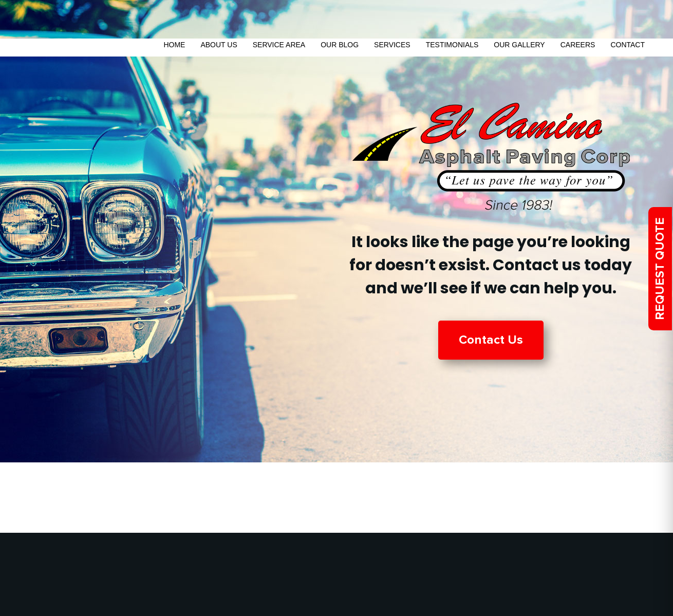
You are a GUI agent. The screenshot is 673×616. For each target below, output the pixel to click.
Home (174, 45)
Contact (628, 45)
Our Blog (340, 45)
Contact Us (491, 340)
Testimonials (452, 45)
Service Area (279, 45)
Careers (578, 45)
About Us (219, 45)
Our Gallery (519, 45)
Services (392, 45)
